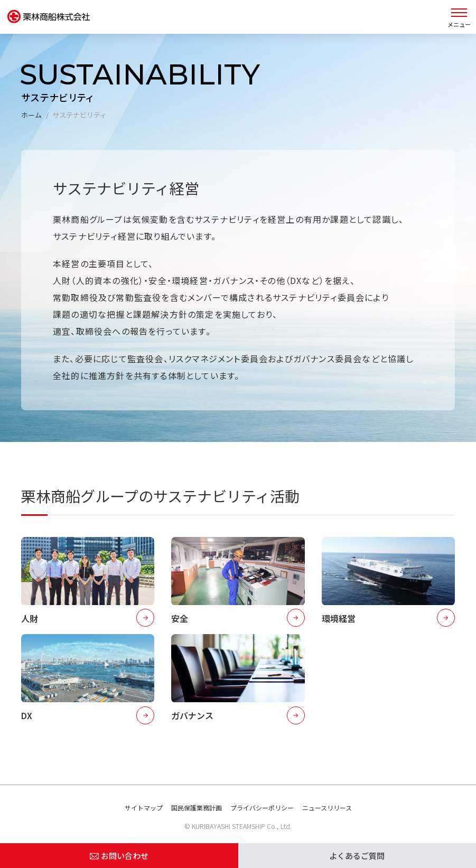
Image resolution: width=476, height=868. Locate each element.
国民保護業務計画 (197, 808)
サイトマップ (144, 808)
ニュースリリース (327, 808)
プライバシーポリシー (262, 808)
